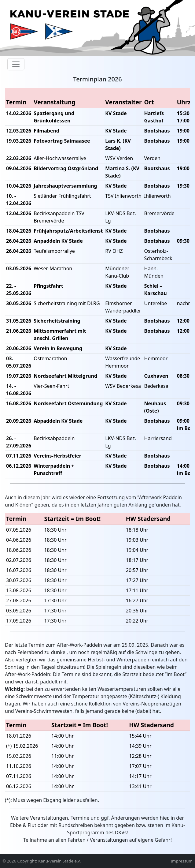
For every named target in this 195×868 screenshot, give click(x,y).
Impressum (182, 861)
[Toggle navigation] (16, 64)
